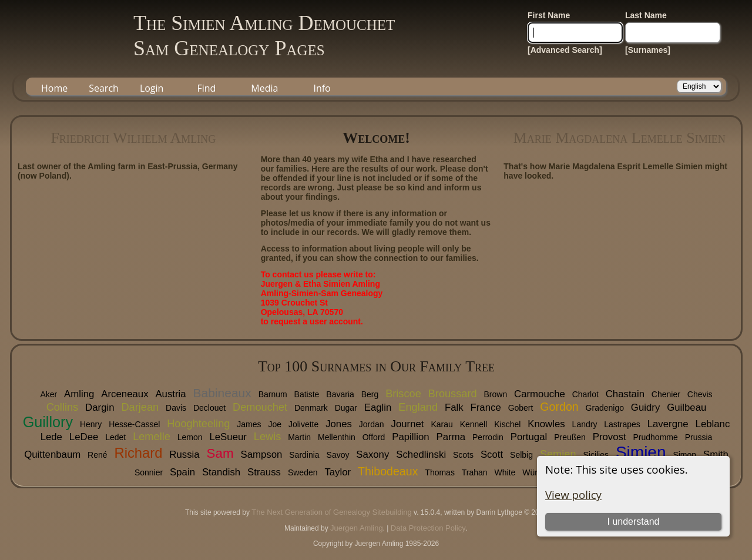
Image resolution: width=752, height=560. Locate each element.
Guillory (48, 422)
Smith (716, 455)
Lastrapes (622, 424)
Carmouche (540, 394)
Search (104, 88)
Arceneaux (125, 394)
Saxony (372, 455)
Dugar (346, 408)
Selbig (521, 455)
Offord (374, 437)
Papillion (410, 437)
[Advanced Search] (565, 50)
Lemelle (152, 437)
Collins (63, 407)
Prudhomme (656, 437)
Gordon (559, 407)
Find (206, 88)
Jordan (372, 424)
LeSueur (228, 437)
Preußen (570, 437)
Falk (454, 408)
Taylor (338, 472)
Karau (442, 424)
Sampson (261, 455)
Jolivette (303, 424)
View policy (573, 494)
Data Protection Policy (428, 528)
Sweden (303, 472)
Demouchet (260, 407)
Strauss (264, 472)
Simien (641, 452)
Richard (138, 453)
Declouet (209, 408)
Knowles (546, 424)
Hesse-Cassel (134, 424)
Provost (610, 437)
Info (322, 88)
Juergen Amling (357, 528)
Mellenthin (337, 437)
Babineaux (222, 393)
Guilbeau (686, 408)
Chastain (625, 394)
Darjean (140, 407)
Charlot (585, 394)
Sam (220, 453)
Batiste (307, 394)
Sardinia (304, 455)
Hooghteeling (198, 424)
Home (54, 88)
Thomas (440, 472)
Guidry (645, 408)
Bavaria (340, 394)
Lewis (268, 437)
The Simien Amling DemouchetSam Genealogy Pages (264, 36)
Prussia (699, 437)
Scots (463, 455)
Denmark (311, 408)
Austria (170, 394)
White (505, 472)
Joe (275, 424)
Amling (79, 394)
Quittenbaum (52, 455)
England (418, 407)
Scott (492, 455)
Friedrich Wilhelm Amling (133, 138)
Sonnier (149, 472)
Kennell (474, 424)
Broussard (453, 394)
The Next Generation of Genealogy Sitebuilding (331, 512)
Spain (182, 472)
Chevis (700, 394)
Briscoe (403, 394)
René (97, 455)
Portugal (529, 437)
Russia (184, 455)
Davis (176, 408)
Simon (684, 455)
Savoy (338, 455)
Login (152, 88)
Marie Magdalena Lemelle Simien (620, 138)
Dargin (100, 408)
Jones (339, 424)
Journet (408, 424)
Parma (451, 437)
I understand (633, 522)
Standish (221, 472)
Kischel (507, 424)
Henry (91, 424)
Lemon (190, 437)
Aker (48, 394)
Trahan (475, 472)
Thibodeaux (388, 471)
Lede (51, 437)
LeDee (84, 437)
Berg (370, 394)
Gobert (521, 408)
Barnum (273, 394)
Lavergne (668, 424)
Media (264, 88)
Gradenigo (605, 408)
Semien (558, 454)
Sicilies (596, 455)
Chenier (666, 394)
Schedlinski (421, 455)
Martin (299, 437)
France (486, 408)
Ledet (115, 437)
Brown (495, 394)
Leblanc (713, 424)
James (249, 424)
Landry (585, 424)
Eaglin (378, 408)
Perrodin (488, 437)
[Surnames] (648, 50)
